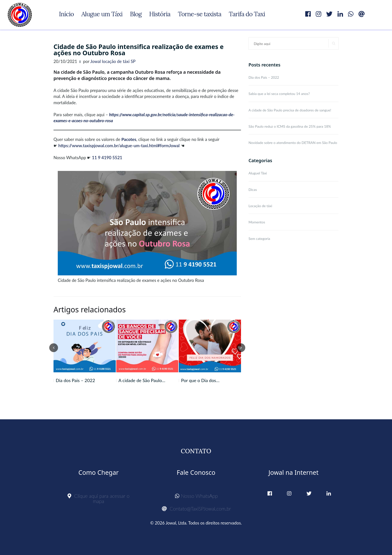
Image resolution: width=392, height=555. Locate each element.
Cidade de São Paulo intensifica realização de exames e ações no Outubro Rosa (138, 50)
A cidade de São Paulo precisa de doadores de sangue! (290, 110)
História (160, 14)
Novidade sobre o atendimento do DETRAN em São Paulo (293, 143)
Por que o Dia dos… (200, 380)
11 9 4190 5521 (107, 158)
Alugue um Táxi (102, 14)
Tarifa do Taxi (247, 14)
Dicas (253, 190)
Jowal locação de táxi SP (113, 61)
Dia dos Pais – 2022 (75, 380)
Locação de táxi (260, 206)
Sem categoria (259, 239)
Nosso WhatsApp (196, 496)
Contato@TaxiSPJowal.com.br (196, 509)
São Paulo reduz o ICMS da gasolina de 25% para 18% (290, 126)
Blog (136, 14)
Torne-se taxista (199, 14)
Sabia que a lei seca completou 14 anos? (279, 94)
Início (66, 14)
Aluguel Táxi (258, 173)
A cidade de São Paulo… (142, 380)
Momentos (257, 222)
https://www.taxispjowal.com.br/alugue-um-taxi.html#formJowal (119, 146)
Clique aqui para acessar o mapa (98, 498)
